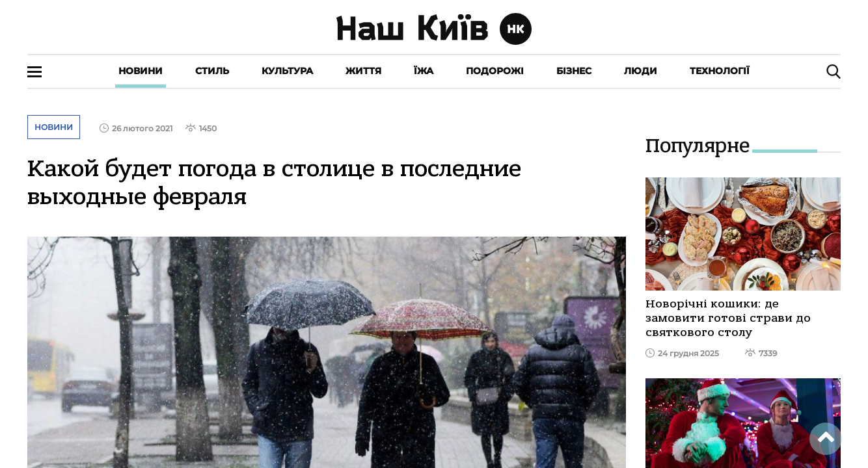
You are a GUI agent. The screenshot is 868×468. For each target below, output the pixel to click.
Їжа (424, 71)
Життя (363, 71)
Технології (720, 71)
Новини (141, 71)
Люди (641, 71)
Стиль (212, 71)
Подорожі (495, 71)
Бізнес (574, 71)
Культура (287, 71)
